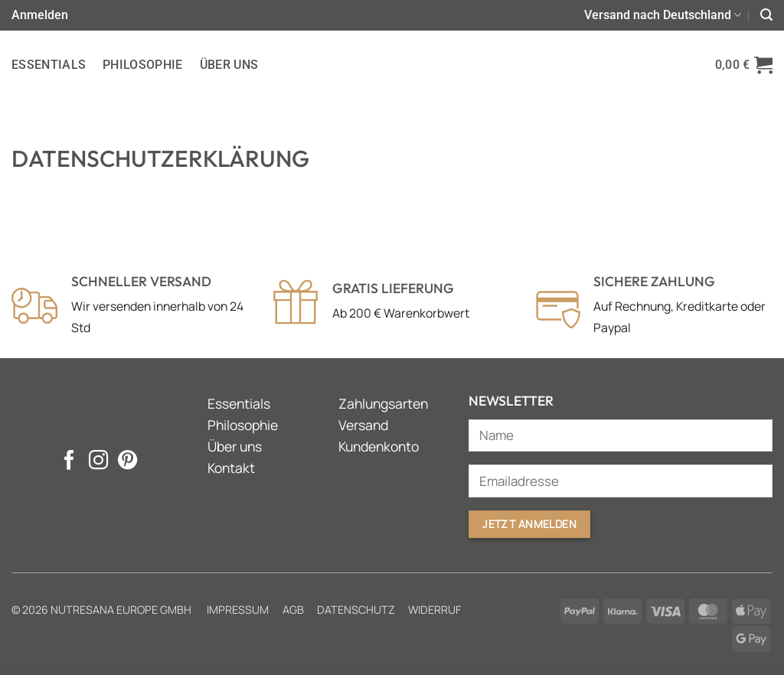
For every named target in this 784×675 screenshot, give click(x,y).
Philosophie (143, 65)
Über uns (229, 65)
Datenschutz (356, 610)
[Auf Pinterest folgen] (127, 461)
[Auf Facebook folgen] (69, 461)
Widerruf (434, 610)
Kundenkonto (379, 446)
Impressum (238, 610)
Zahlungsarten (383, 403)
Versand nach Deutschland (663, 15)
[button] (40, 15)
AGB (293, 610)
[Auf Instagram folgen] (98, 461)
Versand (363, 425)
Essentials (49, 65)
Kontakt (231, 468)
